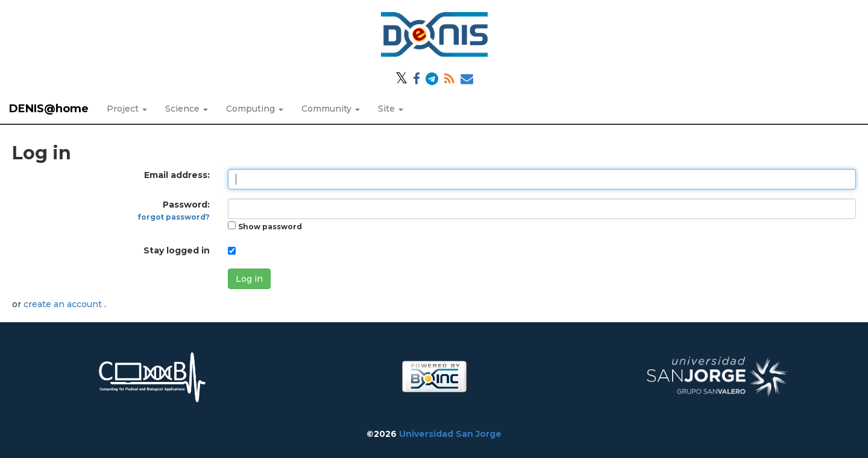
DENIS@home (49, 109)
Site (391, 109)
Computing (255, 109)
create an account (64, 304)
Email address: (177, 175)
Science (187, 109)
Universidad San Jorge (450, 434)
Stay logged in (177, 250)
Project (127, 109)
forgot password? (174, 217)
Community (331, 109)
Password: (174, 210)
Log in (249, 279)
